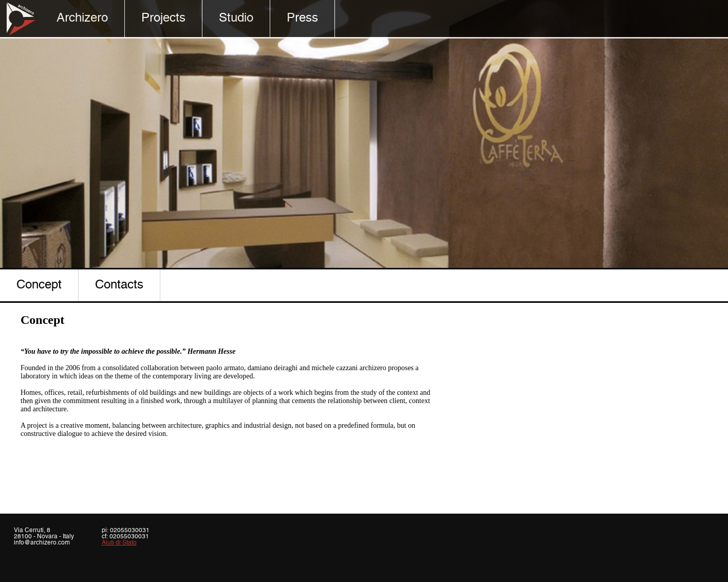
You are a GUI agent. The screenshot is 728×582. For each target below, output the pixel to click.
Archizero (82, 18)
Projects (163, 18)
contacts (119, 285)
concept (39, 285)
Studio (236, 18)
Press (302, 18)
